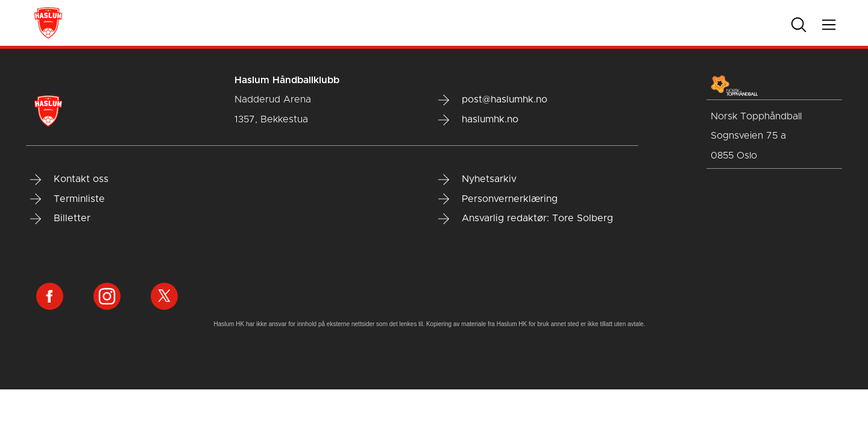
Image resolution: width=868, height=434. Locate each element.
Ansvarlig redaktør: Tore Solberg (526, 219)
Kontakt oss (69, 180)
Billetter (60, 219)
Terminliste (68, 199)
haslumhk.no (478, 120)
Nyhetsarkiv (477, 180)
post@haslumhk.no (493, 100)
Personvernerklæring (498, 199)
